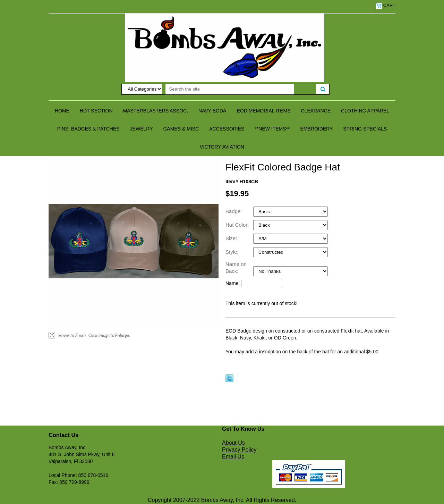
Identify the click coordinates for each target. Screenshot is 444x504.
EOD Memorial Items (263, 111)
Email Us (233, 457)
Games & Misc (181, 129)
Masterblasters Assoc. (156, 111)
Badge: (234, 211)
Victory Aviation (222, 147)
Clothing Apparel (365, 111)
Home (62, 111)
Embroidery (316, 129)
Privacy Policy (239, 450)
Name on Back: (236, 267)
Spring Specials (365, 129)
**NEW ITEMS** (272, 129)
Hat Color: (238, 225)
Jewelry (142, 129)
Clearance (316, 111)
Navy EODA (212, 111)
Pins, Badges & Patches (88, 129)
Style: (233, 252)
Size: (232, 238)
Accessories (227, 129)
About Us (233, 443)
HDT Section (96, 111)
